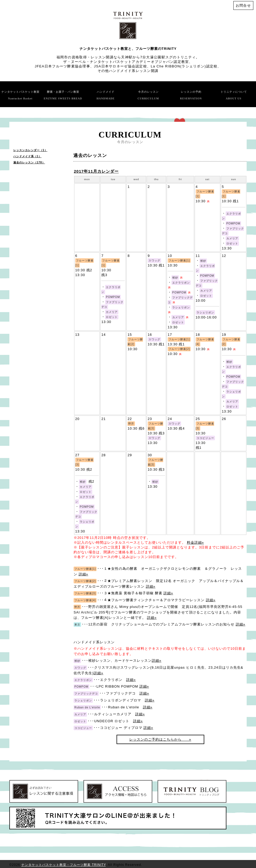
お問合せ (243, 5)
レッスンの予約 (191, 95)
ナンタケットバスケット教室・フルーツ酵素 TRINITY (63, 865)
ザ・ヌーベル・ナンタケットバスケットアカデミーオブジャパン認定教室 (126, 62)
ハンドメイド (106, 95)
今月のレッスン (148, 95)
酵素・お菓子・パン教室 (63, 95)
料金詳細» (195, 542)
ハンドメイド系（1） (27, 156)
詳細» (83, 574)
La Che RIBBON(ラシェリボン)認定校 (184, 66)
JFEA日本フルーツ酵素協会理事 (62, 66)
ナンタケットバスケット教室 (20, 95)
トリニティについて (234, 95)
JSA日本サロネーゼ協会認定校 (120, 66)
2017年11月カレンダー (96, 171)
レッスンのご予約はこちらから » (160, 739)
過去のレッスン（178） (29, 162)
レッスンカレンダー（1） (30, 150)
